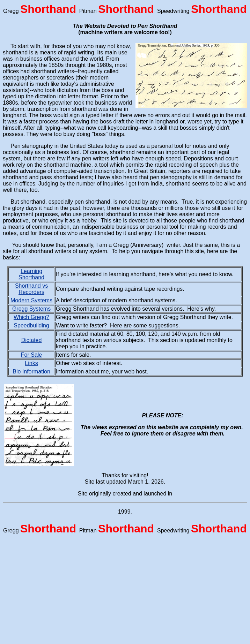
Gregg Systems (31, 309)
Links (31, 363)
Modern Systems (31, 300)
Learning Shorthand (31, 274)
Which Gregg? (31, 317)
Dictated (32, 340)
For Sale (31, 355)
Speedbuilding (31, 325)
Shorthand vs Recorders (31, 289)
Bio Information (31, 372)
